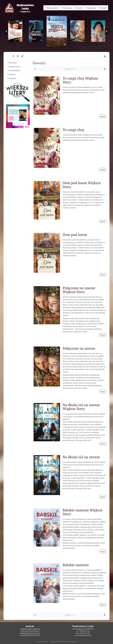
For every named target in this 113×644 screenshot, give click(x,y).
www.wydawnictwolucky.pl (83, 635)
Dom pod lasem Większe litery (82, 185)
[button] (7, 31)
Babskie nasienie (76, 565)
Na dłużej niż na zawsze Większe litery (81, 407)
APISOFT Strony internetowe (67, 642)
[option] (57, 31)
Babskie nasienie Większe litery (83, 512)
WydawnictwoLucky (25, 7)
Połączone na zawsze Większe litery (79, 290)
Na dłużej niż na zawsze (81, 457)
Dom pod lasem (75, 235)
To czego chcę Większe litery (80, 80)
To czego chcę (73, 130)
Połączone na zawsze (79, 348)
